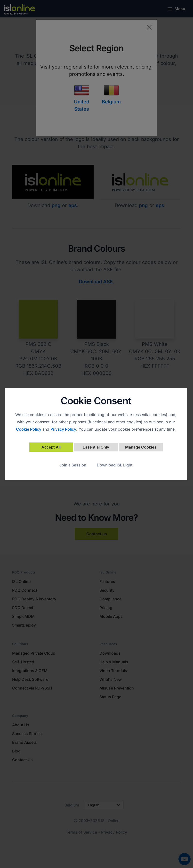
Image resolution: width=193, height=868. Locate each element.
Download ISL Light (115, 465)
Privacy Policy (63, 429)
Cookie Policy (29, 429)
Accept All (51, 447)
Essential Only (96, 447)
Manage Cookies (141, 447)
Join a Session (73, 465)
